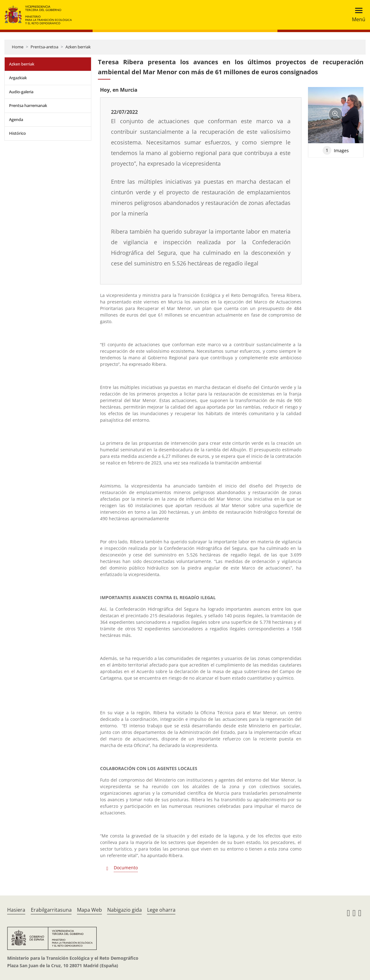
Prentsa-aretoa (44, 47)
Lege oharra (161, 910)
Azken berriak (78, 47)
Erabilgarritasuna (51, 910)
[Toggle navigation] (357, 15)
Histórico (17, 133)
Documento (126, 868)
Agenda (16, 119)
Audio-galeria (21, 92)
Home (18, 47)
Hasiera (16, 910)
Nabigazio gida (125, 910)
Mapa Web (89, 910)
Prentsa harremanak (28, 105)
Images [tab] (336, 150)
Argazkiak (18, 78)
